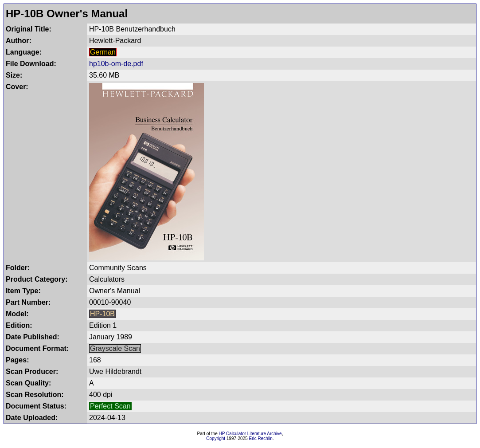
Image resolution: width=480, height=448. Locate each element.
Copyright (216, 438)
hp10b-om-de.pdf (116, 64)
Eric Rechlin (261, 438)
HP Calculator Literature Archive (250, 434)
